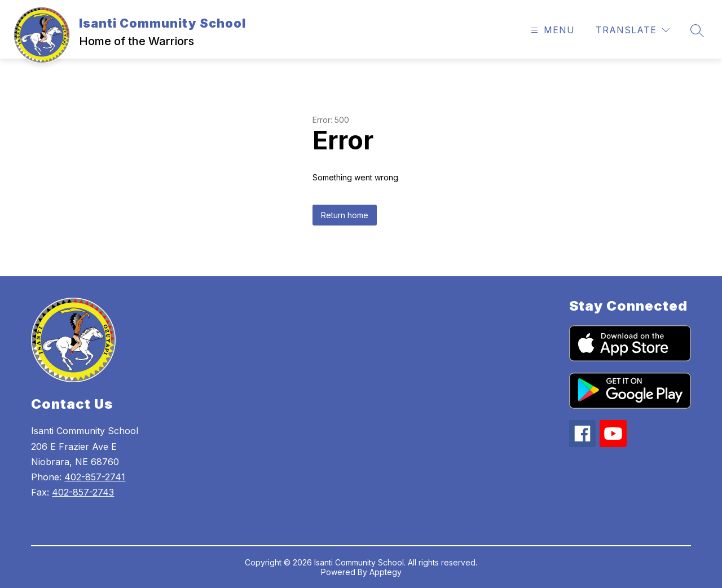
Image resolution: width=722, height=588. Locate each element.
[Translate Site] (633, 30)
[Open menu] (551, 30)
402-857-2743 (83, 492)
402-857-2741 (95, 477)
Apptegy (386, 572)
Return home (345, 215)
